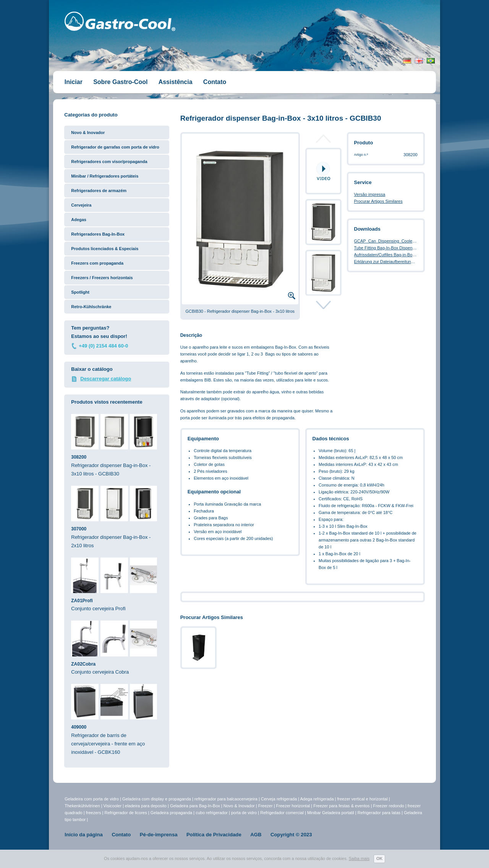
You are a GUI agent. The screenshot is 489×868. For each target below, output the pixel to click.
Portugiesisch (431, 61)
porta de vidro (244, 813)
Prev (323, 141)
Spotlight (80, 292)
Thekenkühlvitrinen (82, 806)
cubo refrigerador (212, 813)
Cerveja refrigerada (279, 799)
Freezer (266, 806)
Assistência (176, 82)
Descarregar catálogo (106, 379)
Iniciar (74, 82)
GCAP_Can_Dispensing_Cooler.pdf (387, 241)
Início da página (84, 835)
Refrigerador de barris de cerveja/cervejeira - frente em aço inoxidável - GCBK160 (117, 719)
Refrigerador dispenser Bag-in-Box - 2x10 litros (117, 517)
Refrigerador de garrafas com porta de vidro (115, 147)
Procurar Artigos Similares (378, 201)
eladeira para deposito (146, 806)
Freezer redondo (389, 806)
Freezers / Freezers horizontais (102, 278)
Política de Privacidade (214, 835)
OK (380, 858)
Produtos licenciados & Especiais (105, 249)
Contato (215, 82)
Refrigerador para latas (379, 813)
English (419, 61)
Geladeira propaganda (171, 813)
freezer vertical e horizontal (363, 799)
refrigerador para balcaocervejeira (226, 799)
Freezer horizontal (293, 806)
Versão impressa (370, 194)
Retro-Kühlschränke (91, 307)
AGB (256, 835)
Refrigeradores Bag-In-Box (98, 234)
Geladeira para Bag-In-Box (196, 806)
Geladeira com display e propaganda (157, 799)
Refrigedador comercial (283, 813)
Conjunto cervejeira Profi (117, 585)
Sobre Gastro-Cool (120, 82)
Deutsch (407, 61)
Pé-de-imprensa (159, 835)
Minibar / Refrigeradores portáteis (105, 176)
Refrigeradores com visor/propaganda (109, 162)
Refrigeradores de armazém (99, 191)
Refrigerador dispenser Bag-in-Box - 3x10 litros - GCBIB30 (117, 445)
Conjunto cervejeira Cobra (117, 648)
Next (323, 305)
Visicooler (113, 806)
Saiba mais (359, 858)
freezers (94, 813)
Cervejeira (81, 205)
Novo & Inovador (88, 133)
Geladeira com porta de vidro (92, 799)
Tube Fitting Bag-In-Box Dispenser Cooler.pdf (397, 248)
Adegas (79, 220)
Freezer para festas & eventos (342, 806)
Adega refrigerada (317, 799)
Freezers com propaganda (97, 263)
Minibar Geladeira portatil (331, 813)
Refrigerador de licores (126, 813)
